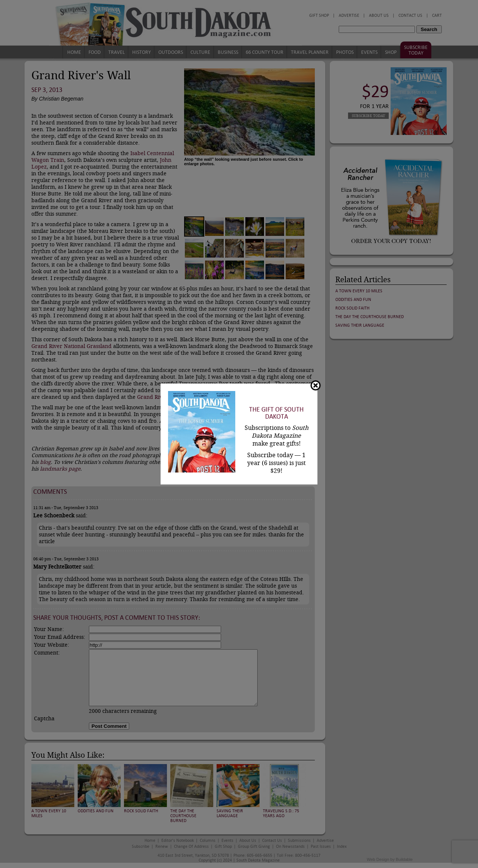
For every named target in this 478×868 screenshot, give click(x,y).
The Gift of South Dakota (276, 413)
